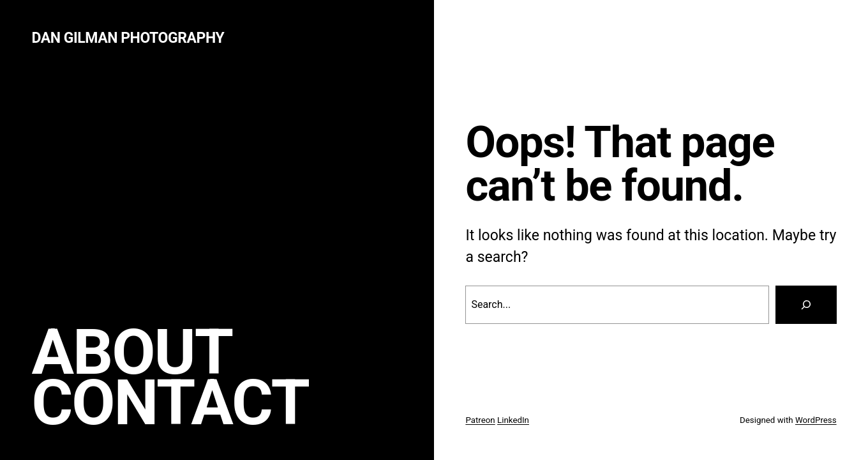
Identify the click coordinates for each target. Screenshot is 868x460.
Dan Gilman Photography (128, 38)
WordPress (816, 420)
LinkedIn (513, 420)
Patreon (480, 420)
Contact (170, 403)
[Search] (806, 305)
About (132, 352)
